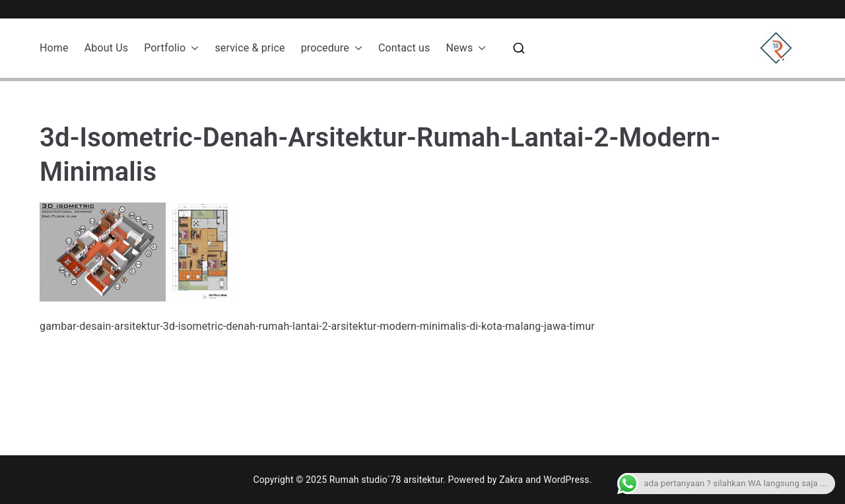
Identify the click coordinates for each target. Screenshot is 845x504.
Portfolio (171, 48)
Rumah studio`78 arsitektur (386, 480)
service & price (250, 48)
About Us (106, 48)
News (466, 48)
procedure (332, 48)
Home (54, 48)
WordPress (566, 480)
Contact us (404, 48)
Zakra (511, 480)
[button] (192, 48)
